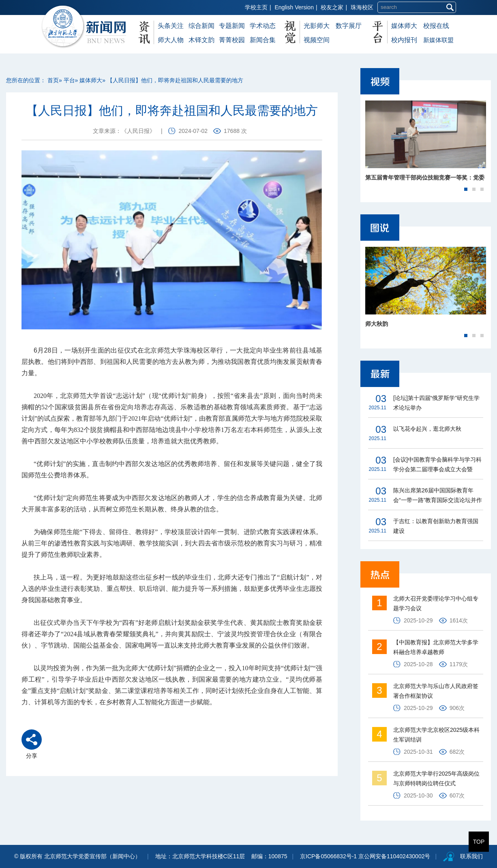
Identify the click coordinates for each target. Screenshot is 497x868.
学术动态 (263, 26)
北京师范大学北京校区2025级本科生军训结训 (436, 735)
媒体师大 (404, 26)
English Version (294, 7)
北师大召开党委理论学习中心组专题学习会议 (436, 603)
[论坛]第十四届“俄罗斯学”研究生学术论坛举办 (436, 403)
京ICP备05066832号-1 (328, 856)
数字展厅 (349, 26)
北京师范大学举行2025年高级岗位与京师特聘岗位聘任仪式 (436, 778)
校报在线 (436, 26)
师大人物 (171, 40)
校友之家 (332, 7)
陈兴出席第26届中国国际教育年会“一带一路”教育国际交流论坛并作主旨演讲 (438, 496)
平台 (69, 80)
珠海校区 (362, 7)
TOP (479, 842)
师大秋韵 (377, 324)
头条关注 (171, 26)
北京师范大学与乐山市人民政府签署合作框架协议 (436, 691)
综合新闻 (201, 26)
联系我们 (471, 856)
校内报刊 (404, 40)
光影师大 (317, 26)
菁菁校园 (232, 40)
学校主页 (256, 7)
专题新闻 (232, 26)
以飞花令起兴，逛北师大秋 (427, 429)
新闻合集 (263, 40)
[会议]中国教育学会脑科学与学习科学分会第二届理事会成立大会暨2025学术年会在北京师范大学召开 (437, 465)
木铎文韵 (201, 40)
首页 (53, 80)
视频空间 (317, 40)
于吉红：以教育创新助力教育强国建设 (436, 526)
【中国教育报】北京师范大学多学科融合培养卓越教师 (436, 647)
